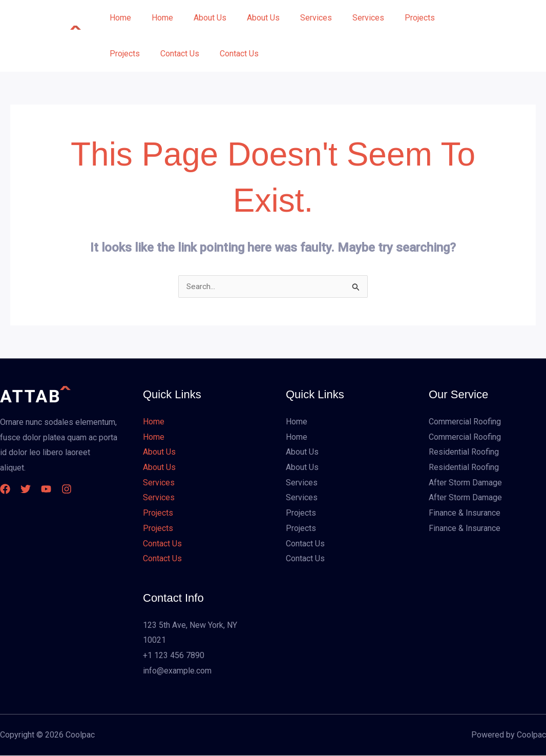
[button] (496, 36)
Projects (393, 18)
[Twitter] (31, 489)
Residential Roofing (464, 452)
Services (298, 18)
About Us (200, 18)
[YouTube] (56, 489)
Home (118, 18)
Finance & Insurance (465, 513)
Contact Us (174, 54)
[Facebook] (5, 489)
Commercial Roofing (465, 422)
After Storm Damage (465, 483)
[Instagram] (82, 489)
